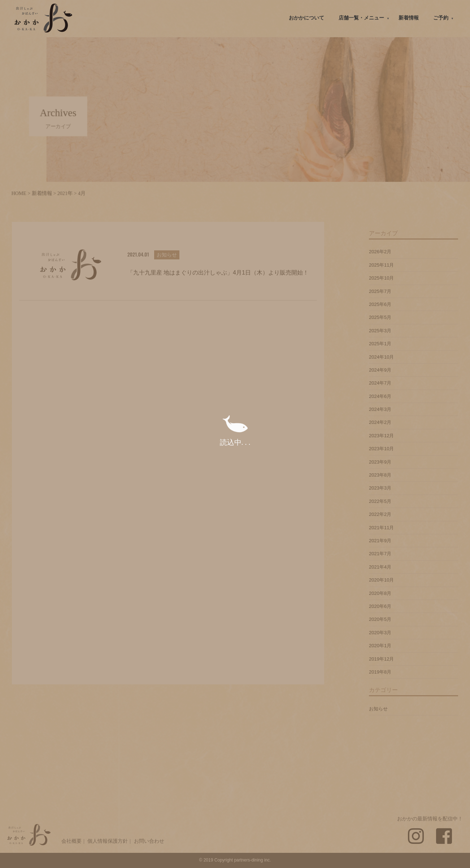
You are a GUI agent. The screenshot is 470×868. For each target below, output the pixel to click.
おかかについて (306, 18)
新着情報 (409, 18)
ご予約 (441, 18)
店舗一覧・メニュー (361, 18)
